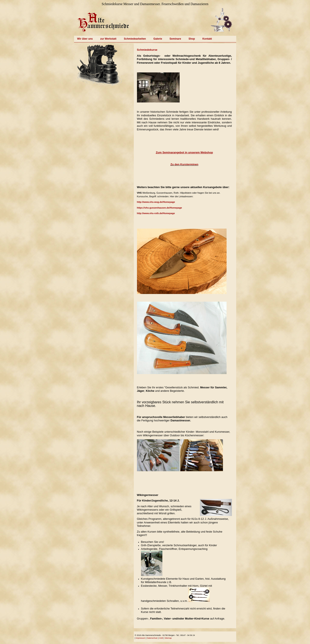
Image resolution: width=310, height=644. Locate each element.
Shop (192, 39)
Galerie (158, 39)
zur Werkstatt (108, 39)
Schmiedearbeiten (135, 39)
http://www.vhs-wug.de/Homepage (156, 202)
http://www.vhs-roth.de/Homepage (156, 213)
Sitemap (168, 638)
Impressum (140, 638)
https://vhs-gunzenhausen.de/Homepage (159, 208)
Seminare (175, 39)
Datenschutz (152, 638)
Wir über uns (85, 39)
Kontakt (207, 39)
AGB (161, 638)
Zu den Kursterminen (184, 164)
